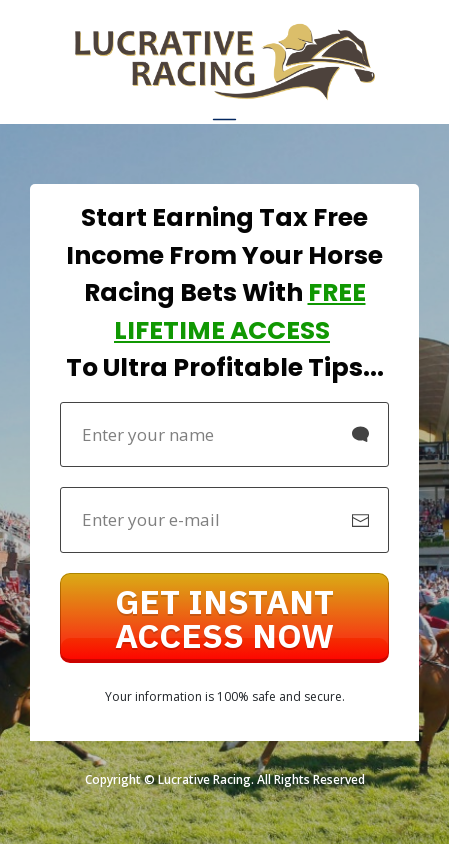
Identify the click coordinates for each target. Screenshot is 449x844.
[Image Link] (225, 62)
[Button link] (224, 618)
